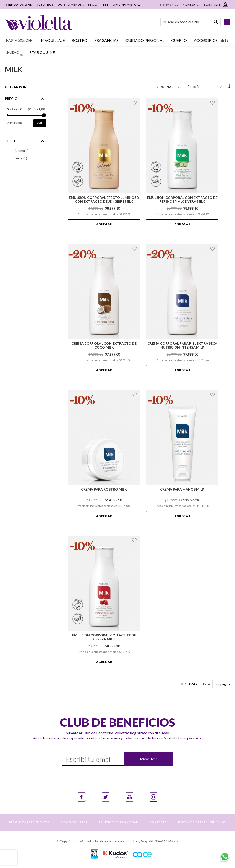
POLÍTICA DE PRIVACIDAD (118, 822)
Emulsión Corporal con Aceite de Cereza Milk (104, 637)
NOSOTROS (45, 4)
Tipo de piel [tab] (16, 141)
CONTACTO (158, 822)
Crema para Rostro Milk (104, 489)
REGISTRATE (211, 4)
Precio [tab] (11, 99)
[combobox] (190, 22)
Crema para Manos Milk (182, 489)
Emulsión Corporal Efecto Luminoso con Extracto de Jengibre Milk (104, 200)
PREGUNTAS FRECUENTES (29, 822)
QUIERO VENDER (71, 4)
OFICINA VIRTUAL (127, 4)
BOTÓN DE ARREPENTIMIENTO (202, 822)
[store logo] (38, 23)
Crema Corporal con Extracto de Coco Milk (104, 345)
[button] (135, 103)
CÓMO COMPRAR (74, 822)
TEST (105, 4)
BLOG (92, 4)
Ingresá (188, 4)
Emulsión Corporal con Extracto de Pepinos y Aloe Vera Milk (182, 200)
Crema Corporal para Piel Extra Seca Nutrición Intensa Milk (182, 345)
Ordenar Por (169, 87)
